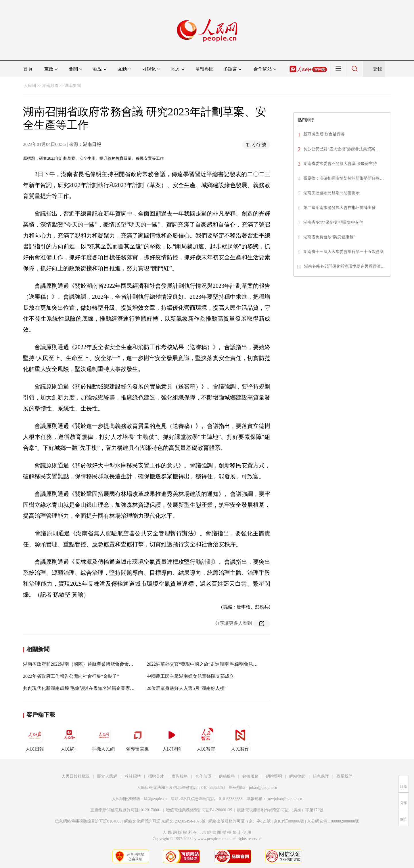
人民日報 (35, 738)
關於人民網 (107, 776)
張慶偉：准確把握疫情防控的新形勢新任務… (344, 178)
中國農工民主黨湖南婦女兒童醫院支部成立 (190, 676)
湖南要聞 (73, 86)
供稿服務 (227, 776)
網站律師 (297, 776)
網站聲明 (274, 776)
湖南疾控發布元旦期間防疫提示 (331, 193)
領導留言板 (137, 738)
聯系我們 (344, 776)
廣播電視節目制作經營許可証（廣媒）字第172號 (280, 810)
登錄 (377, 69)
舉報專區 (204, 69)
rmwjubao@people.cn (284, 799)
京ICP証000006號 (289, 821)
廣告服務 (180, 776)
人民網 (30, 86)
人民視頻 (172, 738)
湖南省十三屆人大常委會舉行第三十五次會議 (344, 252)
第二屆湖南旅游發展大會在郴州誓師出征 (340, 208)
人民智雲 (206, 738)
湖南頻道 (50, 86)
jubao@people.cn (263, 788)
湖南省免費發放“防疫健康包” (329, 237)
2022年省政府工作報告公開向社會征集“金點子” (71, 676)
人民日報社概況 (76, 776)
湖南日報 (92, 144)
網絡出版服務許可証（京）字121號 (240, 821)
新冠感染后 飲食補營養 (324, 134)
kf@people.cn (155, 799)
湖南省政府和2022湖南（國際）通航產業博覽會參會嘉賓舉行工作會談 (94, 664)
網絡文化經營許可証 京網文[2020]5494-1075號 (165, 821)
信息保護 (321, 776)
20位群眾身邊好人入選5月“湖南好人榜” (187, 688)
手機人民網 (103, 738)
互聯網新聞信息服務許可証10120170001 (126, 810)
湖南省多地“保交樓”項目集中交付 (333, 222)
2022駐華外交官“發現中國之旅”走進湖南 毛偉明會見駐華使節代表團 (216, 664)
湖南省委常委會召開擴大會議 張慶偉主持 (340, 164)
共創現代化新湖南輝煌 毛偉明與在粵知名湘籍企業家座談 (81, 688)
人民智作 (240, 738)
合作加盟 (203, 776)
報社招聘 (133, 776)
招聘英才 (156, 776)
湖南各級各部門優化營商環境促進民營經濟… (344, 266)
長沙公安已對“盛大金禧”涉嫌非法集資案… (341, 149)
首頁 (28, 69)
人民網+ (69, 738)
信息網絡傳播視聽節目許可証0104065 (88, 821)
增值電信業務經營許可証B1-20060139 (199, 810)
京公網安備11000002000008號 (333, 821)
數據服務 (250, 776)
